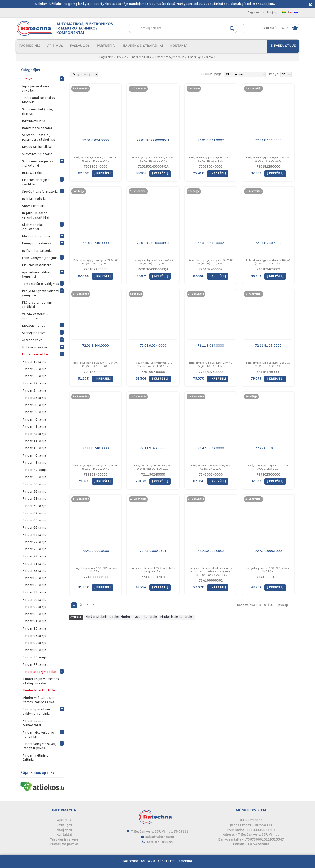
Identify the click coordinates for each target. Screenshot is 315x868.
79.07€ (198, 379)
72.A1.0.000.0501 (153, 551)
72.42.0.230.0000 (268, 448)
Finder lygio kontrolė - (177, 617)
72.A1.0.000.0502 (211, 551)
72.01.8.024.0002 (211, 141)
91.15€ (83, 379)
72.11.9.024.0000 (153, 448)
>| (94, 605)
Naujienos (64, 830)
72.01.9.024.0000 (153, 346)
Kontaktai (64, 835)
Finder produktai (141, 57)
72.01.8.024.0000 (95, 141)
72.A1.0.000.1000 (268, 551)
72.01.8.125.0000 (268, 141)
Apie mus (64, 821)
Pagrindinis (106, 57)
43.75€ (141, 588)
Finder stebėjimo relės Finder (108, 617)
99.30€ (141, 174)
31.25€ (83, 588)
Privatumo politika (64, 844)
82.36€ (83, 174)
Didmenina (184, 861)
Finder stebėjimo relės (170, 57)
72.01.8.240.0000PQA (153, 243)
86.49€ (256, 276)
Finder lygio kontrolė (201, 57)
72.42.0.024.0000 (211, 448)
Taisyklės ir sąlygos (64, 840)
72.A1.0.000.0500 (96, 551)
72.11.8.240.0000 (95, 448)
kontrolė (150, 617)
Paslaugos (64, 825)
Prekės (122, 57)
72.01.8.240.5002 (268, 243)
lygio (137, 617)
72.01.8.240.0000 (95, 243)
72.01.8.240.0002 (211, 243)
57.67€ (198, 588)
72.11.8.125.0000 (268, 346)
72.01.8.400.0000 (95, 346)
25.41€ (198, 174)
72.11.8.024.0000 (211, 346)
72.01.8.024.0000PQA (153, 141)
